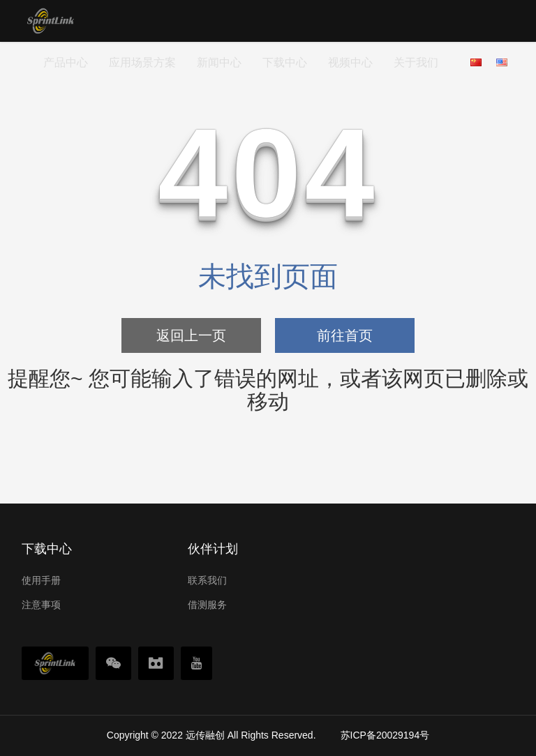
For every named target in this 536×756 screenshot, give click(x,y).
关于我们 (416, 62)
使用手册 (41, 580)
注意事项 (41, 605)
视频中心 (350, 62)
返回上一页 (191, 335)
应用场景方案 (142, 62)
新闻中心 (219, 62)
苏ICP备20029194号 (385, 735)
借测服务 (207, 605)
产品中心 (66, 62)
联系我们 (207, 580)
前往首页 (345, 335)
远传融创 (205, 735)
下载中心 (285, 62)
